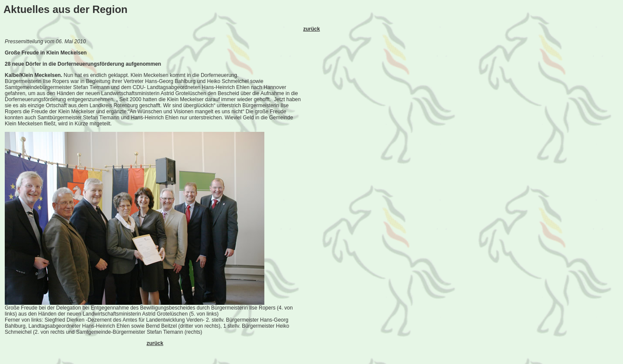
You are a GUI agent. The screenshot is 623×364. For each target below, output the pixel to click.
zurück (312, 29)
